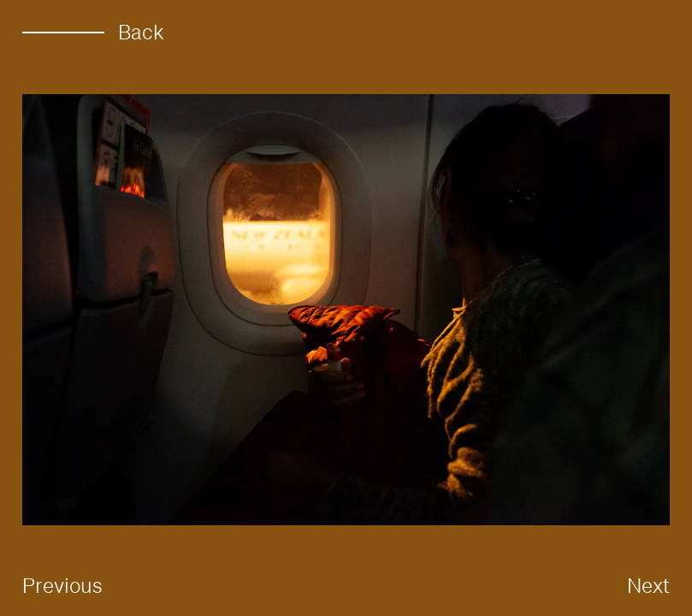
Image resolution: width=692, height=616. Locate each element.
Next (648, 585)
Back (93, 32)
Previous (62, 585)
